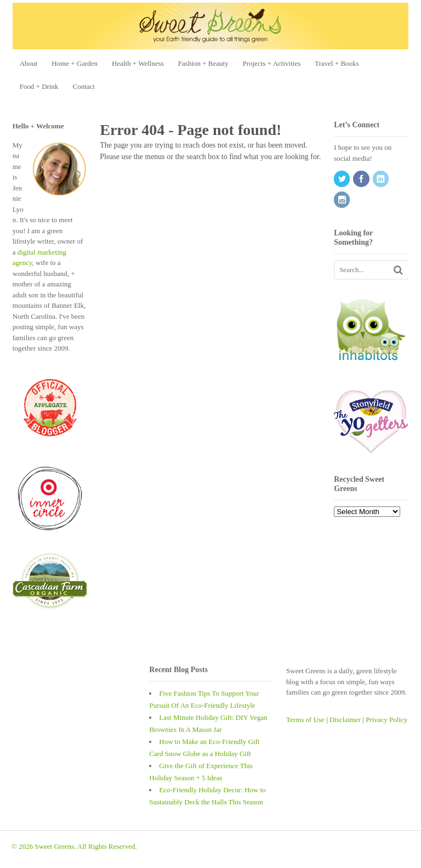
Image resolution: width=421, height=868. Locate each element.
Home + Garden (75, 63)
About (29, 63)
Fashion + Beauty (203, 63)
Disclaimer (345, 720)
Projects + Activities (272, 63)
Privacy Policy (386, 720)
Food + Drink (39, 86)
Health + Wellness (138, 63)
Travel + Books (337, 63)
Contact (84, 86)
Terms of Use (305, 720)
